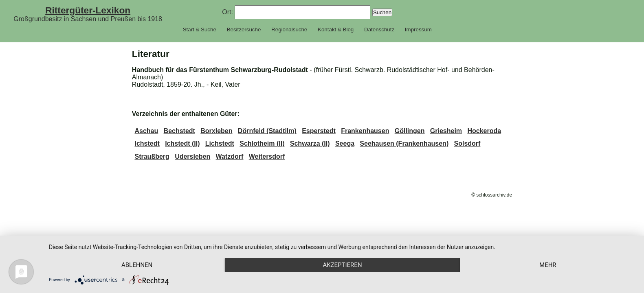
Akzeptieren (342, 265)
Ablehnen (137, 265)
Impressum (418, 30)
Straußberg (152, 156)
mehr (548, 265)
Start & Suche (200, 30)
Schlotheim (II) (262, 143)
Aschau (146, 131)
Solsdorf (467, 143)
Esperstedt (319, 131)
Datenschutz (379, 30)
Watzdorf (230, 156)
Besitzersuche (244, 30)
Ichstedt (147, 143)
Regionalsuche (289, 30)
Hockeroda (484, 131)
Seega (345, 143)
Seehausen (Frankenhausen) (404, 143)
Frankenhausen (365, 131)
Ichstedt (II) (182, 143)
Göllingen (410, 131)
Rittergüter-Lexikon (88, 10)
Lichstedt (220, 143)
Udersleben (192, 156)
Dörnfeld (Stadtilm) (267, 131)
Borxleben (216, 131)
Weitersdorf (267, 156)
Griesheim (446, 131)
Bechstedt (179, 131)
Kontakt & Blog (336, 30)
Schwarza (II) (310, 143)
